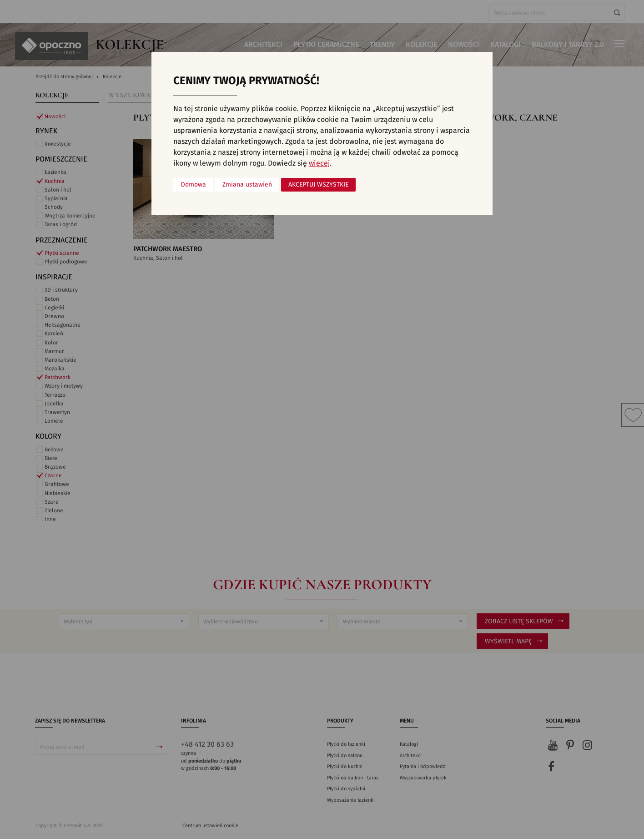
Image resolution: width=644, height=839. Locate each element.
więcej (319, 163)
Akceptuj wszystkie (318, 185)
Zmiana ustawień (247, 185)
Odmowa (193, 185)
